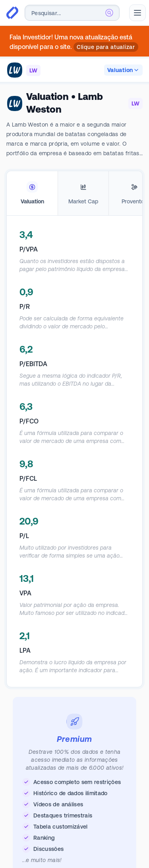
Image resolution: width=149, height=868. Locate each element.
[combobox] (72, 13)
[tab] (32, 193)
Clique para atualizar (106, 47)
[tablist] (74, 193)
